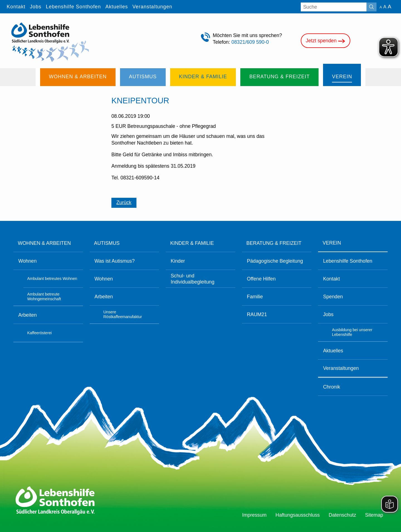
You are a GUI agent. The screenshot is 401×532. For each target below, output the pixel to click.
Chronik (332, 387)
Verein (332, 243)
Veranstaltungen (341, 368)
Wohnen (28, 261)
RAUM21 (257, 314)
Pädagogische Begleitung (275, 261)
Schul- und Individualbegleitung (193, 279)
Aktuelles (333, 351)
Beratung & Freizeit (274, 243)
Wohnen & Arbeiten (44, 243)
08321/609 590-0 (250, 42)
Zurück (124, 202)
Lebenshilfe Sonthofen (348, 261)
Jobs (328, 314)
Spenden (333, 297)
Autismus (107, 243)
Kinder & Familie (192, 243)
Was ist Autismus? (114, 261)
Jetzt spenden (326, 41)
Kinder (178, 261)
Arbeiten (28, 315)
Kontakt (331, 279)
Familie (255, 297)
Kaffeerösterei (40, 333)
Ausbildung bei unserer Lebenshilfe (352, 332)
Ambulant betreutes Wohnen (52, 279)
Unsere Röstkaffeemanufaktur (123, 314)
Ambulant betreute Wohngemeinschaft (44, 297)
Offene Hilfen (261, 279)
